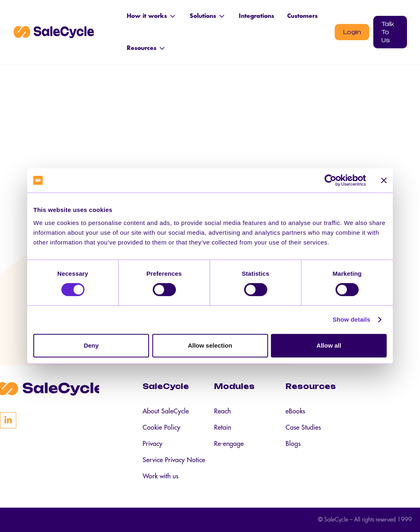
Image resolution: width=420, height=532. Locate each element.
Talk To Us (388, 32)
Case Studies (303, 428)
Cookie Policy (161, 428)
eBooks (295, 411)
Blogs (293, 444)
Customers (302, 16)
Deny (91, 345)
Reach (222, 411)
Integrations (257, 16)
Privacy (153, 444)
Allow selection (210, 345)
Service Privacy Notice (174, 460)
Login (352, 32)
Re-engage (229, 444)
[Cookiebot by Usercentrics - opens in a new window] (330, 180)
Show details (352, 319)
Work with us (160, 476)
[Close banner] (384, 180)
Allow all (329, 345)
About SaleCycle (166, 411)
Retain (223, 428)
